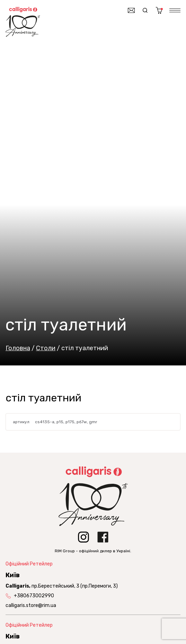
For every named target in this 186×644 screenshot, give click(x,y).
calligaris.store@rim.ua (31, 605)
